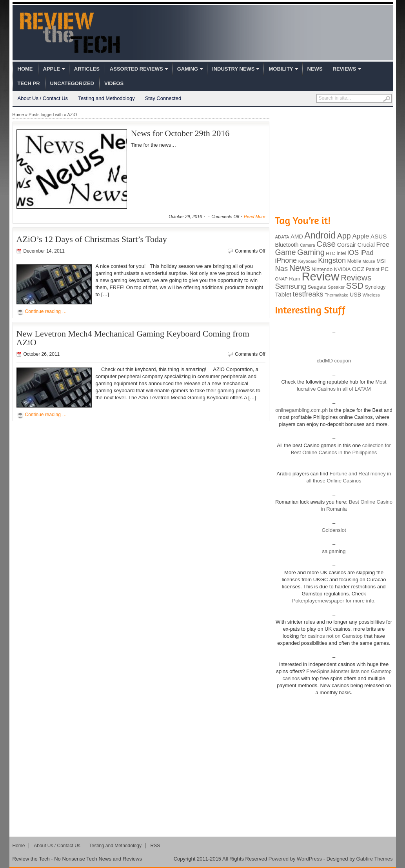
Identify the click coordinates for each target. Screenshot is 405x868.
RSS (155, 846)
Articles (87, 69)
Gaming (188, 69)
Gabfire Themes (375, 859)
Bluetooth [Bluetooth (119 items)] (287, 245)
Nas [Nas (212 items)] (282, 268)
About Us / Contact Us (43, 98)
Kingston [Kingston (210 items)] (332, 260)
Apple (52, 69)
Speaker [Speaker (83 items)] (336, 287)
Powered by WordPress (295, 859)
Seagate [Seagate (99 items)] (317, 287)
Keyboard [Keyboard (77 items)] (308, 261)
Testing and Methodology (106, 98)
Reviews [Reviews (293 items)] (356, 278)
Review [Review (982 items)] (320, 276)
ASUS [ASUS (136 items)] (379, 236)
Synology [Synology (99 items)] (375, 287)
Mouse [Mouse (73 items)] (369, 261)
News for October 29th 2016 (180, 133)
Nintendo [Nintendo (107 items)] (322, 269)
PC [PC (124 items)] (385, 269)
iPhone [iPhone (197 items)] (286, 260)
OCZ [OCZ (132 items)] (358, 269)
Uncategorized (72, 83)
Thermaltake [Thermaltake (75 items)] (336, 295)
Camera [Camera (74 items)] (308, 245)
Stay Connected (163, 98)
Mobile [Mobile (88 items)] (354, 261)
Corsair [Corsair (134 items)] (347, 245)
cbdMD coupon (334, 361)
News (315, 69)
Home (25, 69)
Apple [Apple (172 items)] (361, 236)
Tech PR (29, 83)
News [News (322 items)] (300, 268)
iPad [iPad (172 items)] (367, 253)
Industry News (233, 69)
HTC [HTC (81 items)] (330, 253)
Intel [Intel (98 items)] (341, 253)
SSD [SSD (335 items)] (355, 286)
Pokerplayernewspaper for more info (333, 601)
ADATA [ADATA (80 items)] (282, 237)
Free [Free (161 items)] (383, 244)
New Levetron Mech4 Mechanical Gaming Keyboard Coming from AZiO (133, 338)
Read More (254, 217)
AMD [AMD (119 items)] (297, 237)
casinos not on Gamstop (334, 636)
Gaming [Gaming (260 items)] (311, 252)
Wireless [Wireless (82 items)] (371, 295)
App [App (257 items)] (344, 236)
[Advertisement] (334, 160)
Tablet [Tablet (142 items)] (283, 294)
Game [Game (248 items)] (286, 252)
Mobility (281, 69)
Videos (114, 83)
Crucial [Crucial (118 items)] (366, 245)
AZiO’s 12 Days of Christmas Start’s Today (92, 239)
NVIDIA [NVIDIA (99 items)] (342, 269)
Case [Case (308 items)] (326, 244)
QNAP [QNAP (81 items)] (282, 279)
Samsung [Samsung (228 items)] (291, 286)
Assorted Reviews (136, 69)
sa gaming (334, 551)
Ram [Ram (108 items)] (295, 279)
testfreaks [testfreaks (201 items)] (308, 294)
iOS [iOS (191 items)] (353, 253)
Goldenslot (334, 530)
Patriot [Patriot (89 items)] (373, 269)
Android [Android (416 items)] (320, 235)
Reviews (345, 69)
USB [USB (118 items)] (355, 295)
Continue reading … (46, 311)
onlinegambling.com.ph (301, 410)
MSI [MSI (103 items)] (381, 261)
